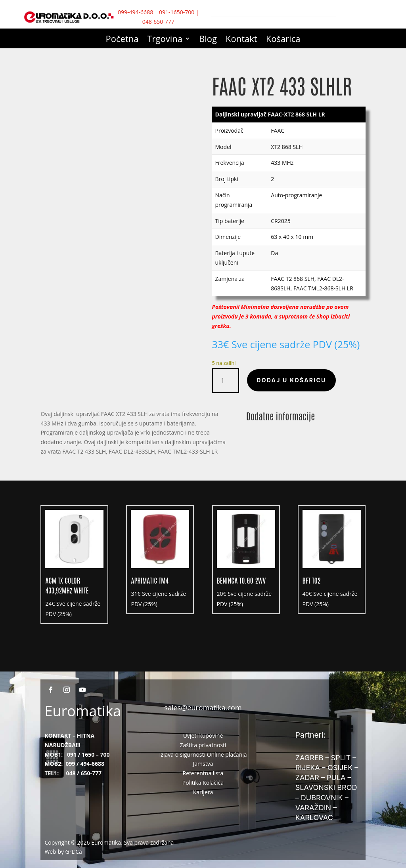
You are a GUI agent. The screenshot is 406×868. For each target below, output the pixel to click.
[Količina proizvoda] (226, 381)
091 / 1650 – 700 (88, 754)
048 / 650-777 (84, 773)
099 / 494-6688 (85, 764)
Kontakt (241, 40)
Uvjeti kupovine (203, 735)
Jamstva (203, 764)
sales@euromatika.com (203, 708)
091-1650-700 (177, 12)
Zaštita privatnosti (203, 745)
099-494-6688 (135, 12)
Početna (122, 40)
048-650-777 (158, 22)
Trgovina (165, 40)
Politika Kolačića (203, 783)
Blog (208, 40)
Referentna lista (203, 773)
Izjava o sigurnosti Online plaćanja (203, 754)
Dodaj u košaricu (291, 380)
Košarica (283, 40)
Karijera (203, 792)
